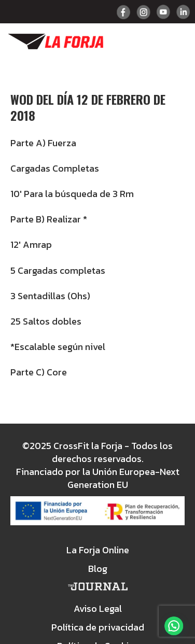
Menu (176, 41)
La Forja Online (98, 550)
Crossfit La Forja (55, 41)
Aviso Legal (98, 608)
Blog (98, 569)
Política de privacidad (98, 627)
